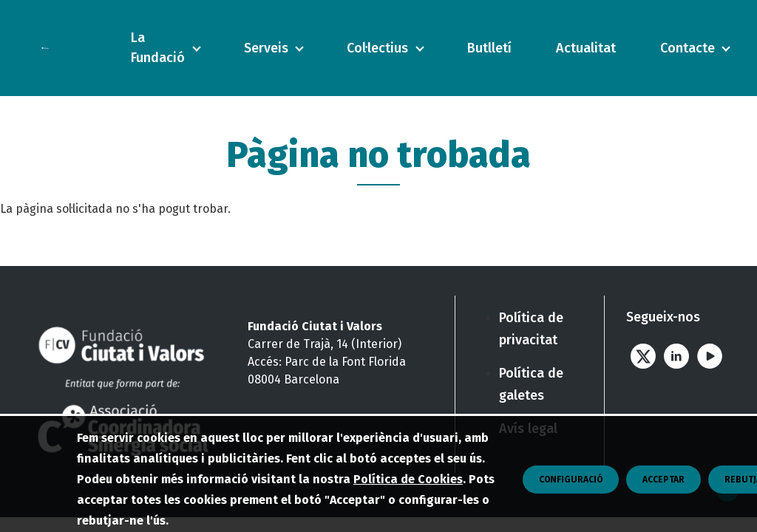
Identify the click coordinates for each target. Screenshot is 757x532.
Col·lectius (377, 48)
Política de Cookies (408, 519)
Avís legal (528, 429)
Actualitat (586, 48)
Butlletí (489, 48)
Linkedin (676, 356)
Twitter (643, 356)
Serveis (266, 48)
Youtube (709, 356)
